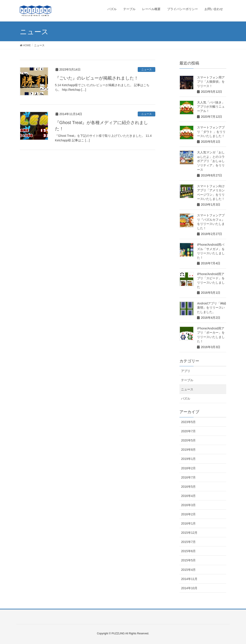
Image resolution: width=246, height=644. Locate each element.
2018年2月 (188, 468)
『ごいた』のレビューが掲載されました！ (97, 78)
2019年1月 (188, 459)
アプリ (186, 371)
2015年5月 (188, 560)
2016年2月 (188, 514)
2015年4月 (188, 570)
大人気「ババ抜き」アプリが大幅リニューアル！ (211, 107)
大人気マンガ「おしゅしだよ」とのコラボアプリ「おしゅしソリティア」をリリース (211, 161)
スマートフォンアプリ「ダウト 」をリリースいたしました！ (211, 132)
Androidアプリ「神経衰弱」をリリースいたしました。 (212, 308)
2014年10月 (189, 588)
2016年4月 (188, 496)
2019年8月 (188, 450)
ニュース (147, 69)
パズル (186, 398)
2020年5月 (188, 440)
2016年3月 (188, 505)
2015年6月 (188, 551)
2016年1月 (188, 523)
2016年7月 (188, 477)
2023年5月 (188, 422)
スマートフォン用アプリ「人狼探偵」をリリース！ (211, 82)
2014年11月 (189, 579)
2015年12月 (189, 533)
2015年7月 (188, 542)
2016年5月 (188, 487)
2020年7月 (188, 431)
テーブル (187, 380)
